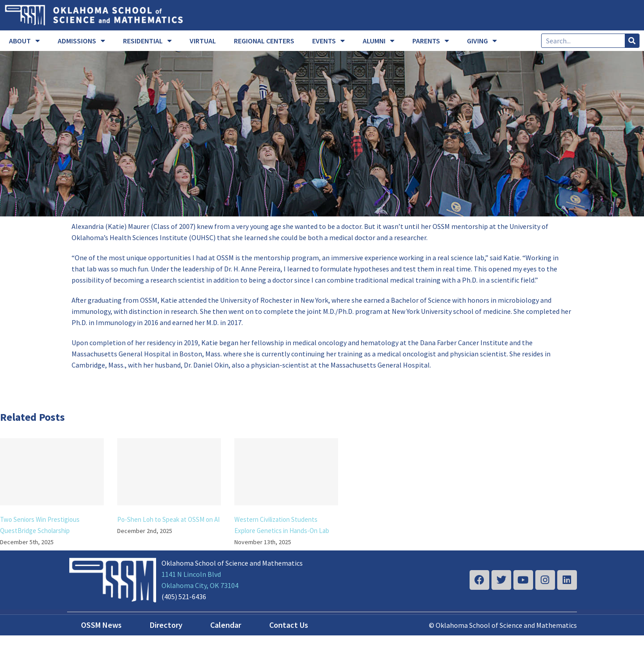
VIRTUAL (203, 41)
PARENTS (431, 41)
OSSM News (101, 625)
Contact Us (289, 625)
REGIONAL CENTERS (264, 41)
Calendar (226, 625)
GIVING (482, 41)
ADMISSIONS (81, 41)
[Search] (632, 41)
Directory (166, 625)
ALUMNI (379, 41)
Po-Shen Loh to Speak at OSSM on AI (168, 519)
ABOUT (24, 41)
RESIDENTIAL (147, 41)
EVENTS (328, 41)
